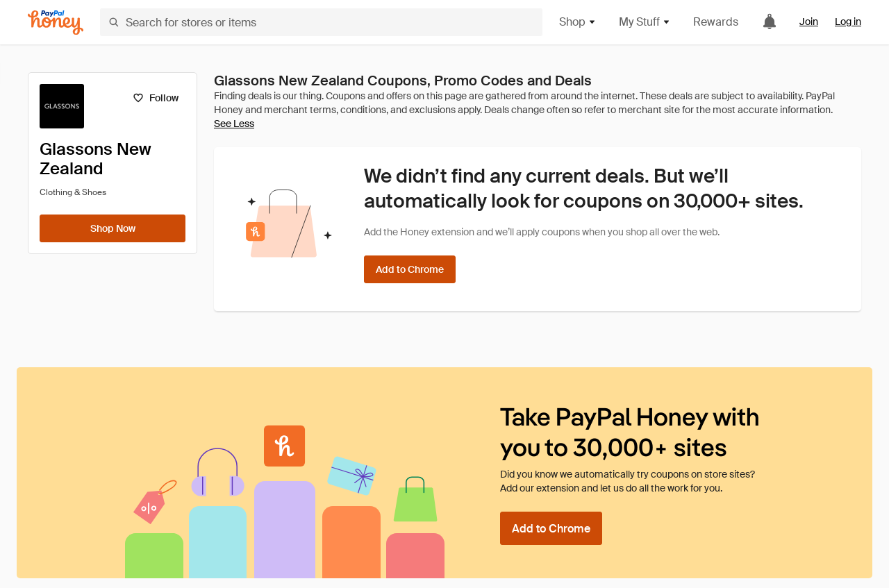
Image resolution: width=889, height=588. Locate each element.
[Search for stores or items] (321, 22)
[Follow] (155, 98)
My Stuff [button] (645, 22)
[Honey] (56, 23)
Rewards (716, 22)
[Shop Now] (113, 228)
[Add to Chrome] (410, 269)
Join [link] (809, 22)
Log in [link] (848, 22)
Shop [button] (578, 22)
